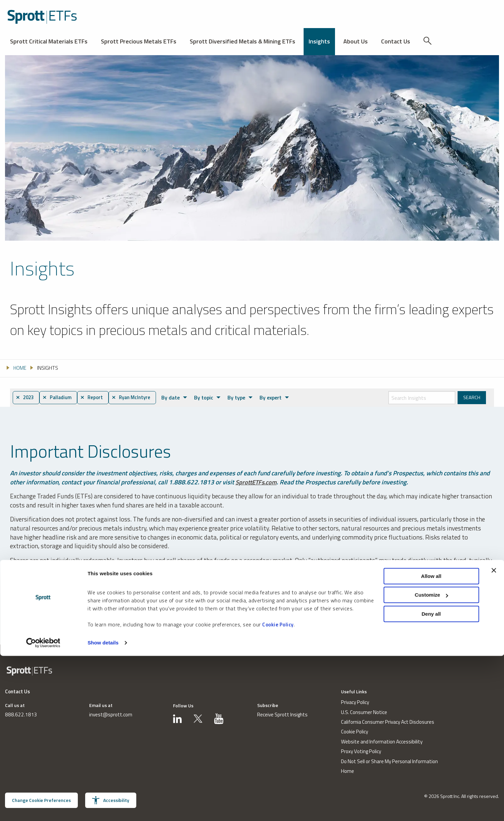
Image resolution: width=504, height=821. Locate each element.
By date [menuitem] (181, 397)
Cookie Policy (278, 789)
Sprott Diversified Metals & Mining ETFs (242, 41)
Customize (432, 760)
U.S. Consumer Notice (364, 713)
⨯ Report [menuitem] (98, 398)
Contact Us (396, 41)
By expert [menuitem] (278, 397)
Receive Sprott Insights (282, 715)
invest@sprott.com (111, 715)
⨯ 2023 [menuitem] (26, 398)
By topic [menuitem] (213, 397)
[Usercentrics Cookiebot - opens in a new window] (43, 808)
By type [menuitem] (245, 397)
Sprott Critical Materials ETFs (49, 41)
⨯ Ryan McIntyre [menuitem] (140, 398)
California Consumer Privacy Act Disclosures (387, 722)
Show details (103, 808)
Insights (319, 41)
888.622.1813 (19, 715)
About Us (356, 41)
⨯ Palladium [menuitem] (61, 398)
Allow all (431, 741)
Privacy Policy (355, 703)
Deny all (431, 779)
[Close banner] (494, 735)
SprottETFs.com (257, 482)
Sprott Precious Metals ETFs (139, 41)
